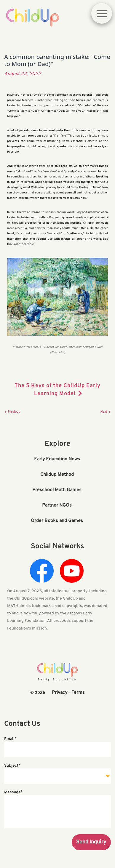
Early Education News (57, 459)
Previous (12, 411)
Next (106, 411)
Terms (78, 693)
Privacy (60, 693)
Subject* (12, 766)
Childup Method (57, 475)
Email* (10, 739)
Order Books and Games (57, 521)
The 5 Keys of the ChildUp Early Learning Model (57, 390)
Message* (13, 792)
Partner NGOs (57, 505)
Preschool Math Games (57, 490)
